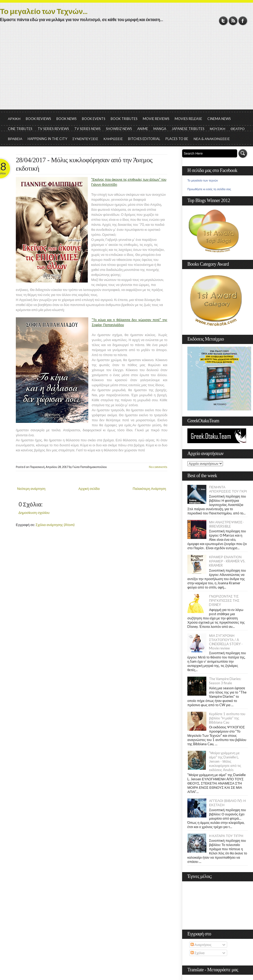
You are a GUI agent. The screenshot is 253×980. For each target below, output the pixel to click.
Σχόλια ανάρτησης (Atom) (55, 525)
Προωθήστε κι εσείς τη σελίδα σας (209, 189)
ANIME (143, 129)
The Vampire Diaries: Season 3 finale (225, 681)
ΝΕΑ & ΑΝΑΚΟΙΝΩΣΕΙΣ (212, 139)
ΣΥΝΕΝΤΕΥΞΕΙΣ (85, 139)
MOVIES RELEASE (188, 119)
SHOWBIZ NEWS (119, 129)
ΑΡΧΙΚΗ (14, 119)
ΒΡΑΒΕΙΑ (15, 139)
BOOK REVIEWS (38, 119)
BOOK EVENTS (94, 119)
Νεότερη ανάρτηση (31, 489)
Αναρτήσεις (201, 945)
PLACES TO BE (177, 139)
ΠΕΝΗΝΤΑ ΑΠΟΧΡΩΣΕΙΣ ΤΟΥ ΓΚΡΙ (228, 489)
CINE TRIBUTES (20, 129)
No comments (158, 467)
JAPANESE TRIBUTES (188, 129)
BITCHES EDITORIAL (144, 139)
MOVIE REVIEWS (156, 119)
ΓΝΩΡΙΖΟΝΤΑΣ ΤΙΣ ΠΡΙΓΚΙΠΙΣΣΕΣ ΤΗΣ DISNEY (224, 600)
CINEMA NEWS (219, 119)
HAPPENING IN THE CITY (47, 139)
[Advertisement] (126, 70)
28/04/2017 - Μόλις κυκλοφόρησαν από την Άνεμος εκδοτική (84, 164)
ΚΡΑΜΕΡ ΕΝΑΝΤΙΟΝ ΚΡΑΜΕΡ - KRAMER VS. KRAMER (227, 561)
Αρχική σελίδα (89, 489)
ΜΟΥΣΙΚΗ (218, 129)
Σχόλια (198, 953)
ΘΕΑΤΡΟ (238, 129)
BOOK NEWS (67, 119)
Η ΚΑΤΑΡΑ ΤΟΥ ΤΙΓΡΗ (226, 836)
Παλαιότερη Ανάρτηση (150, 489)
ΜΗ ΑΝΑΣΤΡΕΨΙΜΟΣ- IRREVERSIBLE (226, 524)
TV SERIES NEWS (87, 129)
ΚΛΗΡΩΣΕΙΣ (113, 139)
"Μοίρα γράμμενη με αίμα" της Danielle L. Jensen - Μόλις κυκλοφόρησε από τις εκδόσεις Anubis (225, 761)
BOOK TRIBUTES (124, 119)
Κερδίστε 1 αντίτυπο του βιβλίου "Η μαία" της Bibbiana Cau (227, 718)
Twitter (223, 21)
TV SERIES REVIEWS (53, 129)
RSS (233, 21)
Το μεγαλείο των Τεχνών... (44, 11)
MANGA (160, 129)
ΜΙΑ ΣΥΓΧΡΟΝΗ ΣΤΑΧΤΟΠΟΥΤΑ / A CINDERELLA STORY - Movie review (226, 642)
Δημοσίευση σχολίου (34, 513)
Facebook (243, 21)
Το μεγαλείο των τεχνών (203, 180)
